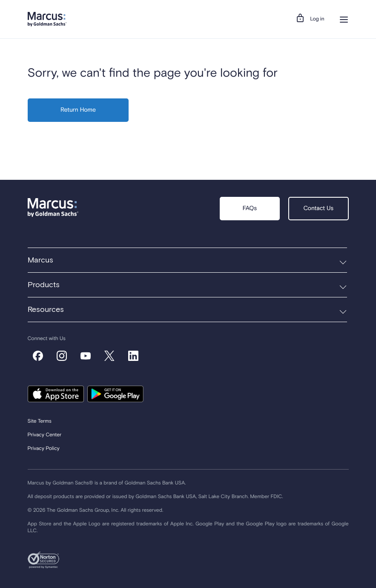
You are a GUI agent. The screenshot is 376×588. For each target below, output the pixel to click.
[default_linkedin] (133, 356)
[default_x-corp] (109, 356)
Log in (317, 19)
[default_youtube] (86, 356)
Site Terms (40, 421)
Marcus (40, 260)
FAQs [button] (250, 209)
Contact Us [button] (318, 209)
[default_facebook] (38, 356)
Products (44, 285)
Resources (46, 310)
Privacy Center (45, 435)
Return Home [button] (78, 110)
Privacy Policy (44, 449)
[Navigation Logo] (47, 19)
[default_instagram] (62, 356)
